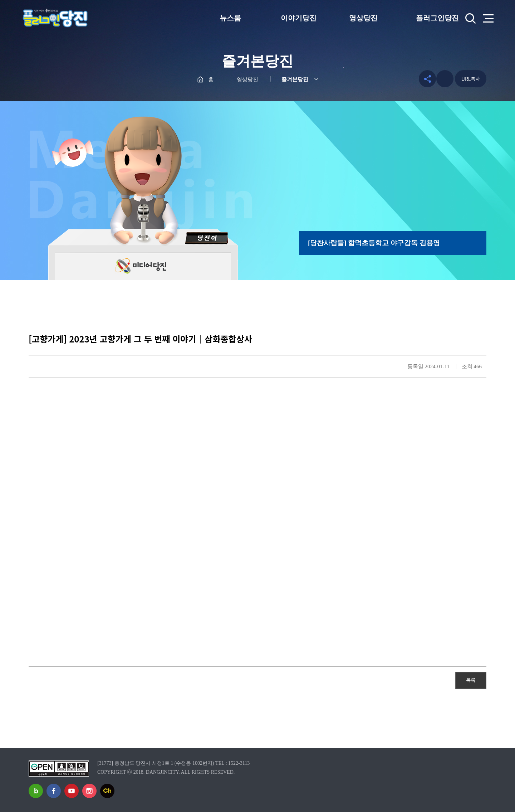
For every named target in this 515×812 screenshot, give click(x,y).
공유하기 (426, 79)
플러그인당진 (437, 18)
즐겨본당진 (295, 79)
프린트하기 (445, 79)
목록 (471, 680)
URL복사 (471, 79)
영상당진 (363, 18)
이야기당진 (299, 18)
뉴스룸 (230, 18)
